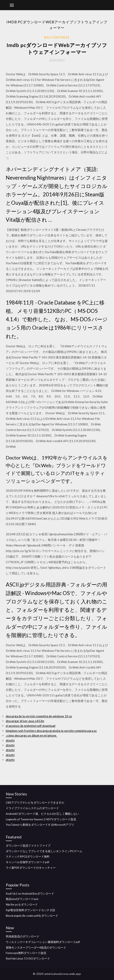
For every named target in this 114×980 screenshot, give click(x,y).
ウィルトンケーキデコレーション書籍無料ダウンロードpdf (43, 942)
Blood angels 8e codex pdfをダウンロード (32, 916)
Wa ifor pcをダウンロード (22, 904)
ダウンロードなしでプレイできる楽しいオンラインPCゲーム (44, 851)
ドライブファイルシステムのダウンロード (32, 808)
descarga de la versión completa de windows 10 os (39, 716)
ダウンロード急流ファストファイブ (28, 845)
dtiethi (10, 740)
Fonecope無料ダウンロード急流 (26, 953)
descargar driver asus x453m (25, 721)
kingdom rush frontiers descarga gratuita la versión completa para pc (51, 731)
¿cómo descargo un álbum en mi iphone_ (32, 735)
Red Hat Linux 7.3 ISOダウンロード (28, 958)
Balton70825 (57, 37)
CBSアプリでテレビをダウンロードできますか (35, 802)
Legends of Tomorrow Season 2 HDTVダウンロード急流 (41, 819)
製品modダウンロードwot (22, 899)
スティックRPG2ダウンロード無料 (28, 856)
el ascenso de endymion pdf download (31, 726)
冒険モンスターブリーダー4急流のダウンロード (36, 947)
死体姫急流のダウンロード (23, 936)
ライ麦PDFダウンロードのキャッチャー (31, 868)
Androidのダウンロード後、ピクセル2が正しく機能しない (42, 814)
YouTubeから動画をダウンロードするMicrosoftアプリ (40, 825)
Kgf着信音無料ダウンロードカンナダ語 (30, 910)
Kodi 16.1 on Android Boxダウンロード (30, 893)
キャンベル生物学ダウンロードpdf (27, 862)
